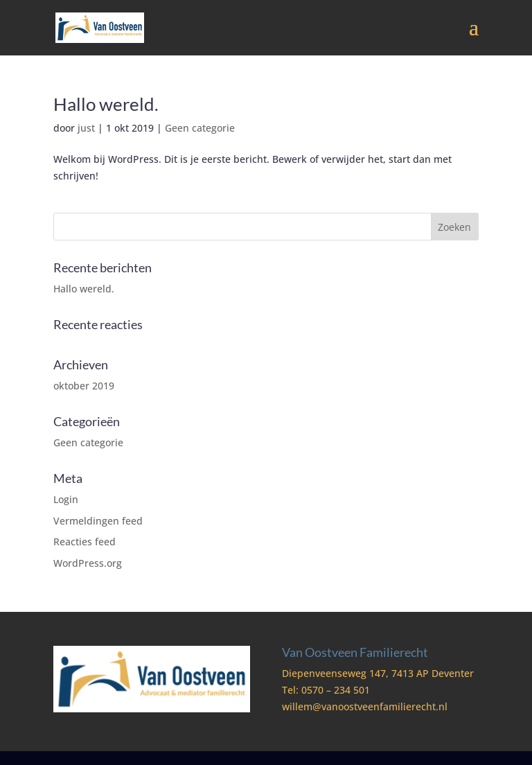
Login (66, 499)
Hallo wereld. (106, 104)
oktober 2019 (84, 386)
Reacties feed (85, 542)
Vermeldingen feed (98, 521)
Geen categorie (200, 128)
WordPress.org (88, 563)
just (86, 128)
